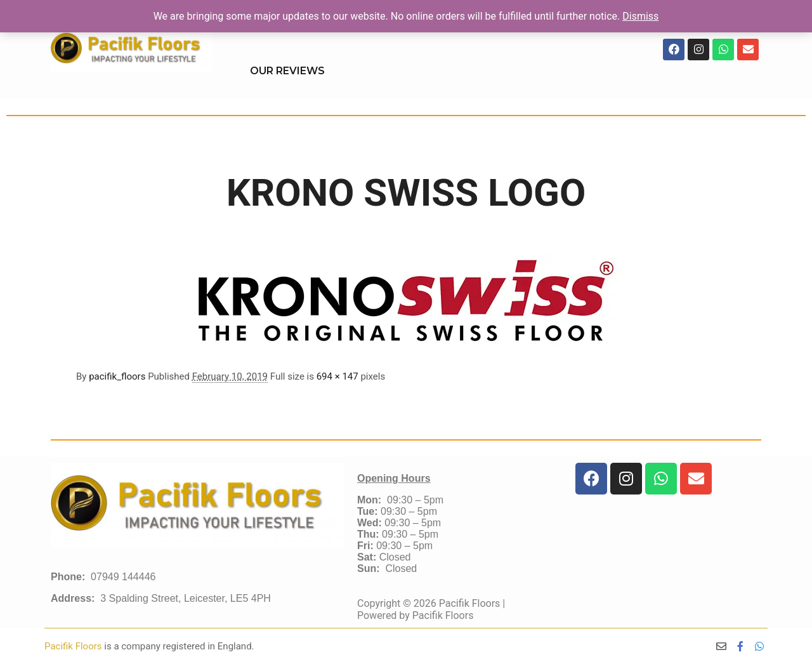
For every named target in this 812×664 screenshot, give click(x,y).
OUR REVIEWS (287, 71)
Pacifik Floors (74, 646)
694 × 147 (337, 376)
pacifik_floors (117, 376)
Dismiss (640, 16)
